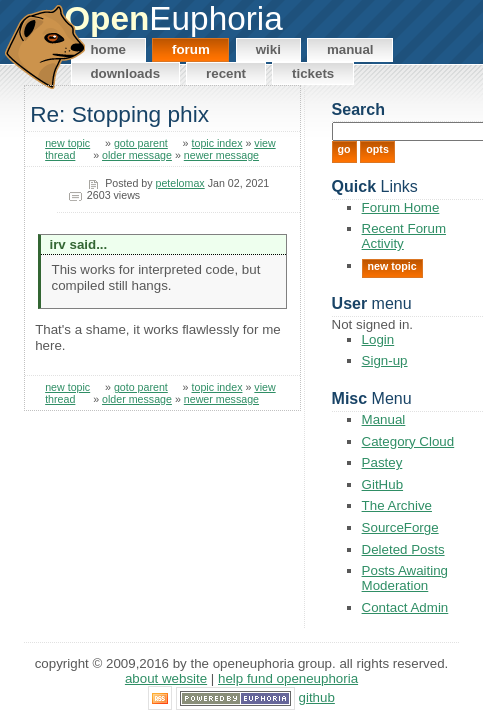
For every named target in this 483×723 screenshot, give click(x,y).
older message (137, 155)
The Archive (397, 505)
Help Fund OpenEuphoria (288, 678)
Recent (226, 73)
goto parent (141, 143)
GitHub (382, 484)
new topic (67, 143)
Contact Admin (405, 607)
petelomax (180, 183)
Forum (191, 49)
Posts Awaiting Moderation (405, 578)
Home (108, 49)
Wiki (268, 49)
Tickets (313, 73)
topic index (217, 143)
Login (378, 339)
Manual (350, 49)
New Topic (392, 266)
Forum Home (401, 207)
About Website (166, 678)
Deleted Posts (403, 549)
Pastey (382, 462)
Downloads (125, 73)
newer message (221, 155)
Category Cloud (408, 441)
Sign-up (385, 360)
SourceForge (400, 527)
